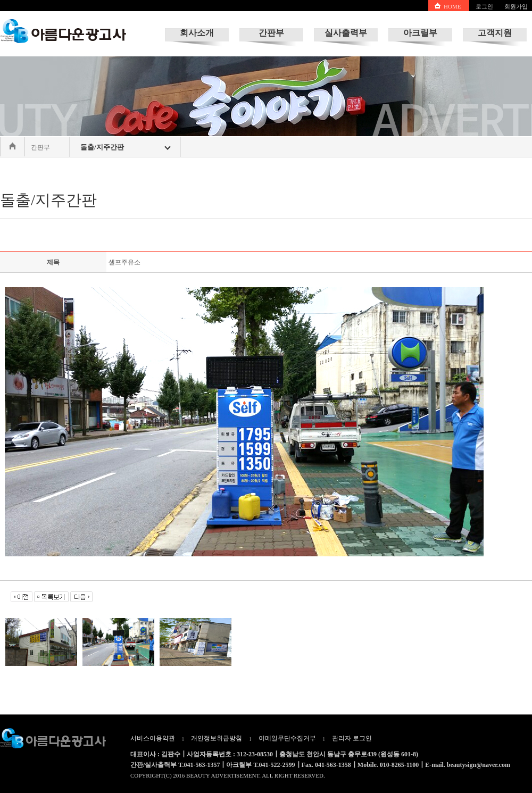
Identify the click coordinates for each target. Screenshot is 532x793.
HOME (452, 6)
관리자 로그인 (352, 738)
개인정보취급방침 (217, 738)
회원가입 (516, 6)
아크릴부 (420, 33)
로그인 (484, 6)
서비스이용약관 (153, 738)
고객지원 (495, 33)
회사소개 (197, 33)
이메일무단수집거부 (287, 738)
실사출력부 (346, 33)
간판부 (271, 33)
